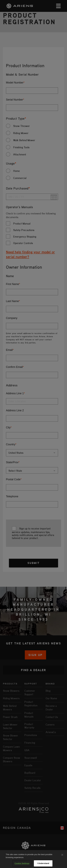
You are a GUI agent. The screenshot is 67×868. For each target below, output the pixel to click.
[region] (33, 859)
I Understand (43, 863)
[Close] (62, 855)
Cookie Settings (22, 863)
